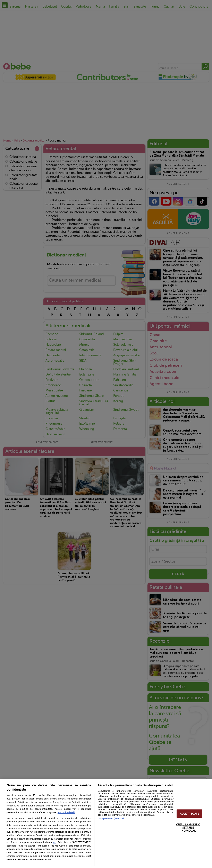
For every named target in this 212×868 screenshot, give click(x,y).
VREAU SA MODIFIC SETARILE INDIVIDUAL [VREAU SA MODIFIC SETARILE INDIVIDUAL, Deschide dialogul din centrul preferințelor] (188, 827)
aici (54, 842)
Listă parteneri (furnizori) (111, 819)
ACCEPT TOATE (189, 813)
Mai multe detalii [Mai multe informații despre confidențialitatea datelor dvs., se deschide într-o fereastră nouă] (66, 812)
